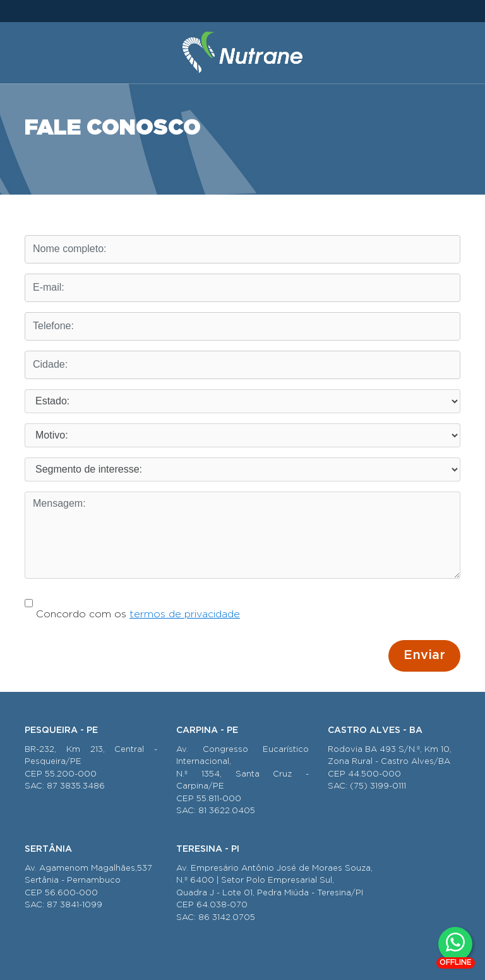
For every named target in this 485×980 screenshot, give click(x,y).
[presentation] (121, 652)
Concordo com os (132, 604)
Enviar (424, 655)
